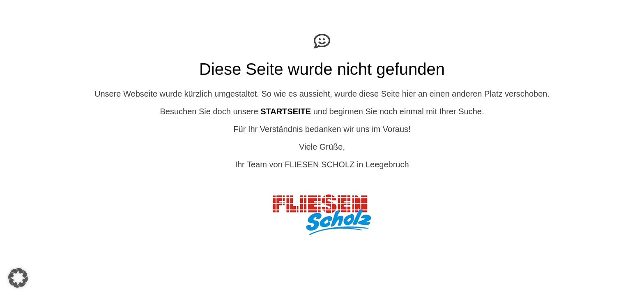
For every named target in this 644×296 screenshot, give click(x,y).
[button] (18, 278)
